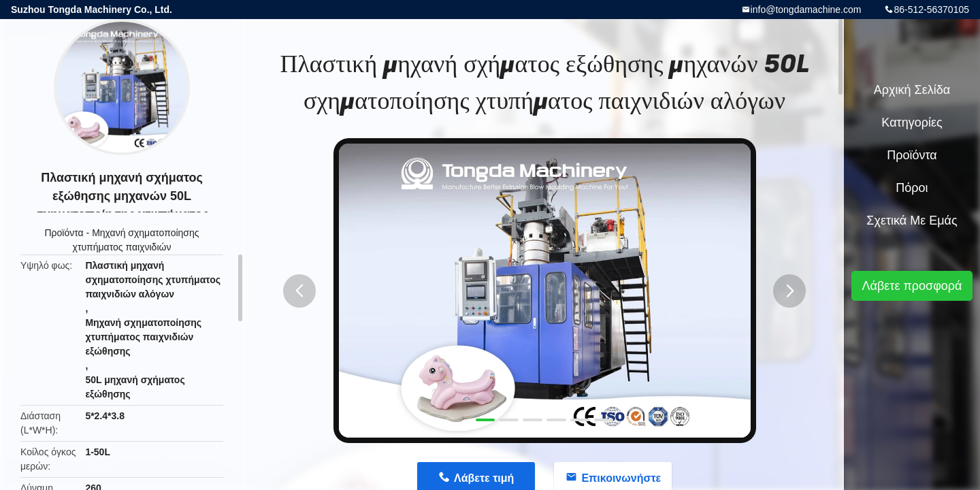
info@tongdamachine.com (806, 10)
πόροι (912, 188)
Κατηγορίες (912, 122)
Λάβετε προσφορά (912, 286)
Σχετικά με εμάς (912, 220)
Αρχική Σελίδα (912, 90)
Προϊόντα (64, 233)
